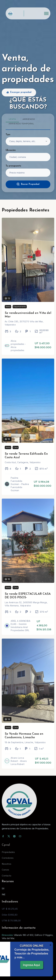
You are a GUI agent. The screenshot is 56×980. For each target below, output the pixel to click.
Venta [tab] (12, 119)
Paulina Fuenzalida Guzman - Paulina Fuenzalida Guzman (20, 488)
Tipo (8, 135)
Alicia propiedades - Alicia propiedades (18, 350)
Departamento (20, 311)
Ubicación (11, 150)
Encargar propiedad (19, 92)
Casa (16, 451)
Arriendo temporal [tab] (21, 124)
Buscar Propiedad (28, 184)
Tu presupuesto (13, 166)
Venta (8, 311)
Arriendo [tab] (29, 119)
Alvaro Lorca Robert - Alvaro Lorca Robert (19, 765)
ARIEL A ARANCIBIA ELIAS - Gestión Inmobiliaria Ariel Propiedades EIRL (21, 630)
